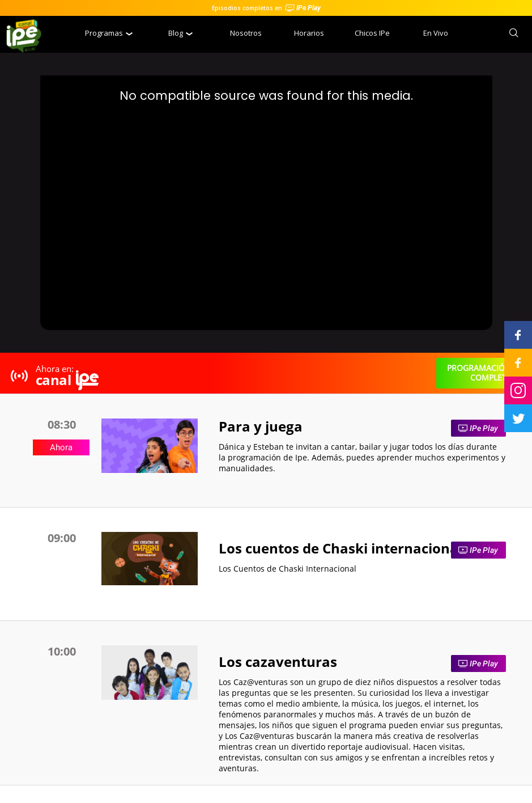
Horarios (309, 33)
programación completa (479, 373)
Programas (109, 33)
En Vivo (436, 33)
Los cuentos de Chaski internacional (341, 548)
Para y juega (261, 426)
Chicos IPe (372, 33)
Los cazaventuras (278, 662)
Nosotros (246, 33)
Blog (180, 33)
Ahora (61, 447)
